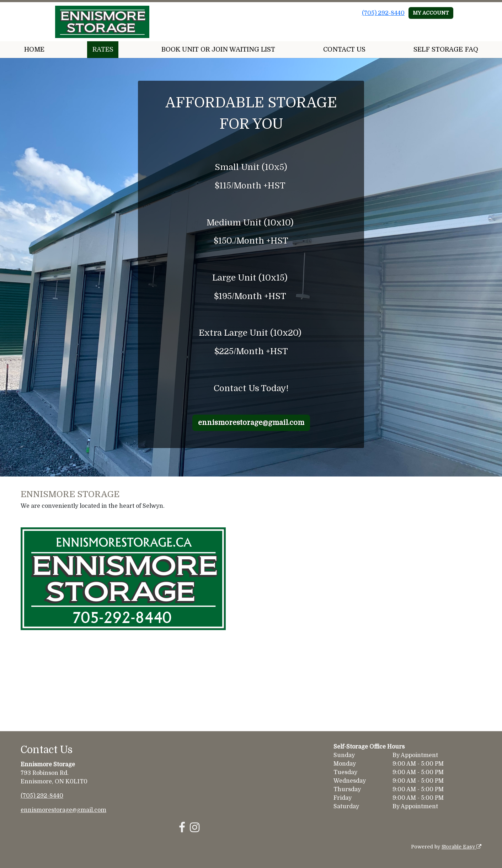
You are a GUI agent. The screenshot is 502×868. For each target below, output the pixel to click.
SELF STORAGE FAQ (446, 49)
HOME (34, 49)
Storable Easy (461, 847)
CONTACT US (344, 49)
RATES (103, 49)
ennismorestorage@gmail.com (251, 423)
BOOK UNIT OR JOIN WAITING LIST (218, 49)
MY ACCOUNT (431, 13)
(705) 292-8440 (383, 13)
